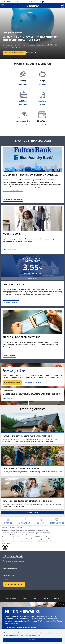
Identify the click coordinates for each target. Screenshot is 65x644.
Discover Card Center (11, 303)
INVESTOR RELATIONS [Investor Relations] (10, 568)
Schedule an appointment (12, 383)
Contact (45, 598)
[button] (2, 6)
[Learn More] (31, 52)
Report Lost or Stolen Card (14, 584)
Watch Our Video (9, 355)
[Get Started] (7, 399)
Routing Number (11, 598)
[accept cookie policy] (32, 640)
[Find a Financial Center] (32, 383)
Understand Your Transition (13, 199)
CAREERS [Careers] (7, 579)
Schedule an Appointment (14, 53)
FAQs (24, 598)
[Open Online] (32, 278)
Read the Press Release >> (13, 191)
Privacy (34, 598)
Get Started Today (10, 250)
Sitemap (57, 598)
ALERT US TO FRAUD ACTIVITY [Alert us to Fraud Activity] (13, 565)
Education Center (32, 513)
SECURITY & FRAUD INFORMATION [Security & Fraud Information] (17, 561)
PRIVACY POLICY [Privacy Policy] (9, 572)
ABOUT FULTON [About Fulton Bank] (9, 576)
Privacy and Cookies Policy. (32, 635)
